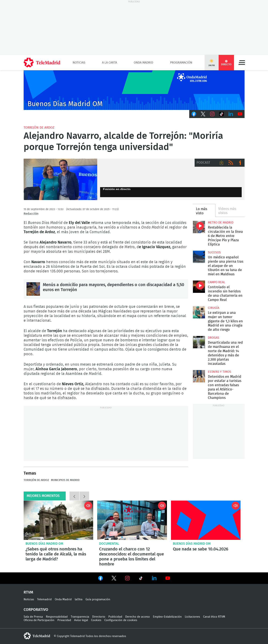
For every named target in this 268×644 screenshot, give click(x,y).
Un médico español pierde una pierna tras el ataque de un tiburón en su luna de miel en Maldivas (199, 257)
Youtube (240, 114)
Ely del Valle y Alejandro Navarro (60, 179)
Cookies (96, 620)
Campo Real (217, 282)
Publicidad (115, 617)
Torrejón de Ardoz (39, 128)
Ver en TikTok (141, 579)
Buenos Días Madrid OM (44, 544)
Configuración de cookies (121, 620)
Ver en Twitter (114, 579)
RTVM (28, 592)
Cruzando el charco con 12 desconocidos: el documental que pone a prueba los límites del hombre (132, 520)
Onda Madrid (143, 63)
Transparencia (80, 617)
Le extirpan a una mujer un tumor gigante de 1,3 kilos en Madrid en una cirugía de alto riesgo (199, 312)
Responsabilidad (57, 617)
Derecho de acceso (138, 617)
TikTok (222, 114)
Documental (109, 544)
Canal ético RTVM (214, 617)
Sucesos (214, 252)
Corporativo (36, 610)
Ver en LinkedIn (154, 578)
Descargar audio (222, 163)
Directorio (99, 617)
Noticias (79, 63)
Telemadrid (44, 599)
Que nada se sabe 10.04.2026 (206, 520)
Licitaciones (192, 617)
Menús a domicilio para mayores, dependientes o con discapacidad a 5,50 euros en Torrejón (33, 289)
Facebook (194, 114)
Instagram (212, 114)
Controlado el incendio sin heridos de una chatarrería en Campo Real (199, 287)
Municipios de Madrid (65, 480)
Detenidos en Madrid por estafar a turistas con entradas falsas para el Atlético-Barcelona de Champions (199, 376)
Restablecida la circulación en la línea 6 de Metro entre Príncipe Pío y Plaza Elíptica (199, 227)
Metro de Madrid (221, 223)
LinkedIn (231, 114)
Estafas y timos (219, 372)
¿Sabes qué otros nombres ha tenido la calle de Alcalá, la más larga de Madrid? (58, 520)
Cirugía (214, 308)
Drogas (214, 338)
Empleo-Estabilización (167, 617)
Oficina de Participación (39, 620)
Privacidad (64, 620)
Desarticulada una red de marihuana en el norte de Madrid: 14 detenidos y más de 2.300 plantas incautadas (199, 342)
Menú (242, 63)
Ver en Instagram (127, 578)
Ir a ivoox (240, 163)
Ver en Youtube (168, 578)
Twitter (203, 114)
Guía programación (98, 599)
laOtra (79, 599)
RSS (231, 163)
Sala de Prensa (33, 617)
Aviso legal (81, 620)
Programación (181, 63)
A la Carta (110, 63)
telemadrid (37, 636)
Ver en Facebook (100, 579)
